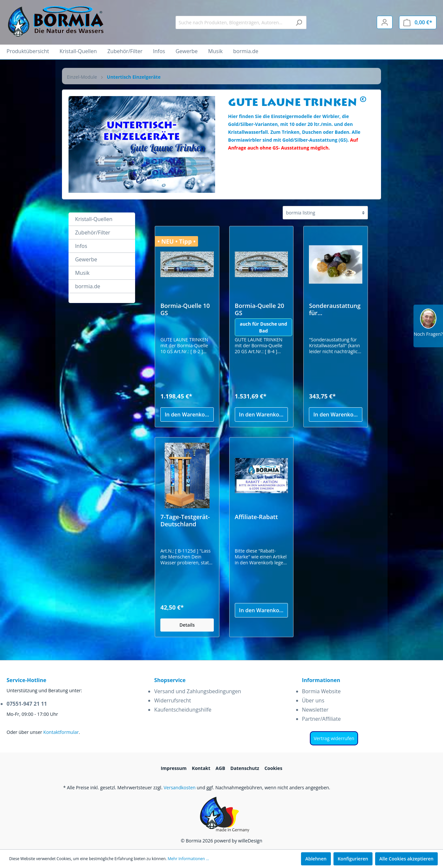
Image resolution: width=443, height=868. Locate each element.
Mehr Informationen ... (188, 859)
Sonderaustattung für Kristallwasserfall (335, 309)
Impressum (174, 768)
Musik (82, 273)
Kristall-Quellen (94, 219)
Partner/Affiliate (322, 719)
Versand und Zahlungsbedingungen (198, 691)
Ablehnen (316, 859)
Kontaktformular (61, 732)
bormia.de (88, 286)
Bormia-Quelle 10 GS (185, 309)
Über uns (313, 700)
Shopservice (170, 680)
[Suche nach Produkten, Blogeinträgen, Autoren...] (233, 22)
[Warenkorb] (418, 22)
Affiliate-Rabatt (256, 517)
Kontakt (201, 768)
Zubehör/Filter (93, 232)
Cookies (273, 768)
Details (187, 625)
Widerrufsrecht (172, 700)
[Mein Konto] (385, 22)
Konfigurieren (353, 859)
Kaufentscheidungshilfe (183, 710)
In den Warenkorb (187, 414)
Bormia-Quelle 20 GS (260, 309)
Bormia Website (321, 691)
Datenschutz (245, 768)
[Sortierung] (325, 213)
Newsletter (315, 710)
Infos (81, 246)
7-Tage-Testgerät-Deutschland (185, 520)
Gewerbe (86, 259)
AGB (220, 768)
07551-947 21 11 (27, 704)
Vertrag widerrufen (334, 738)
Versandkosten (180, 787)
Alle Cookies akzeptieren (406, 859)
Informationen (321, 680)
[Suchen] (299, 22)
